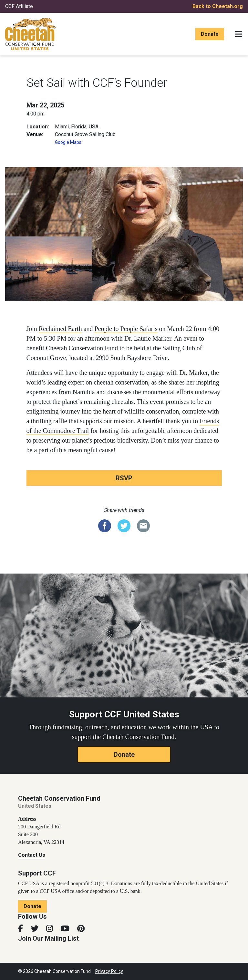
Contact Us (32, 855)
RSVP (124, 478)
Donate (210, 34)
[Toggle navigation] (239, 34)
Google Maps (68, 142)
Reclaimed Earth (60, 329)
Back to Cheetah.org (218, 6)
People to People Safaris (126, 329)
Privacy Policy (109, 971)
